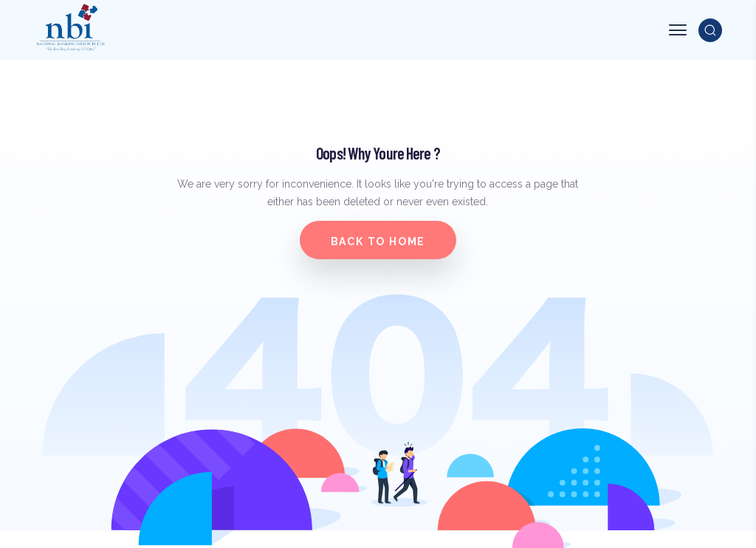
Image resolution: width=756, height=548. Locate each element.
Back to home (378, 242)
